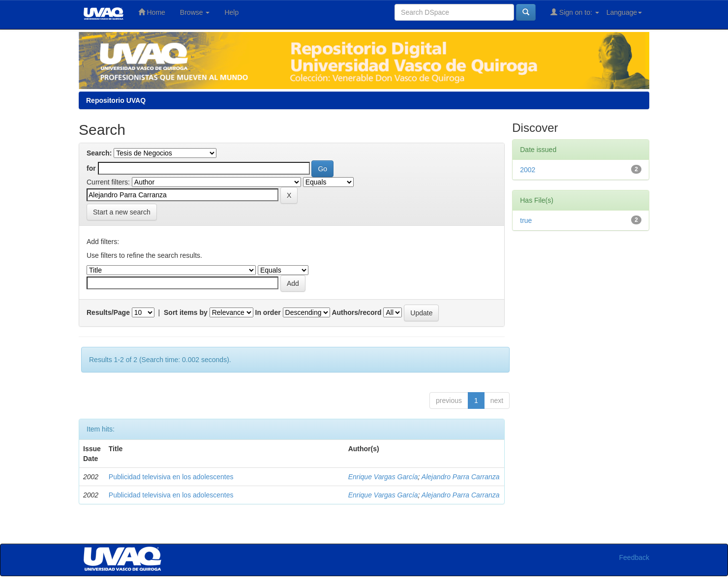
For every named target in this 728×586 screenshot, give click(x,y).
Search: (99, 153)
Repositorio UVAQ (116, 100)
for (91, 168)
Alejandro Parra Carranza (461, 477)
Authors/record (356, 312)
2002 (528, 170)
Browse (195, 12)
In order (268, 312)
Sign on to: (575, 12)
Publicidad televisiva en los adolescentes (171, 477)
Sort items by (186, 312)
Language (624, 12)
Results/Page (108, 312)
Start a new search (122, 212)
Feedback (634, 557)
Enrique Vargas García (383, 477)
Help (231, 12)
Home (152, 12)
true (526, 220)
